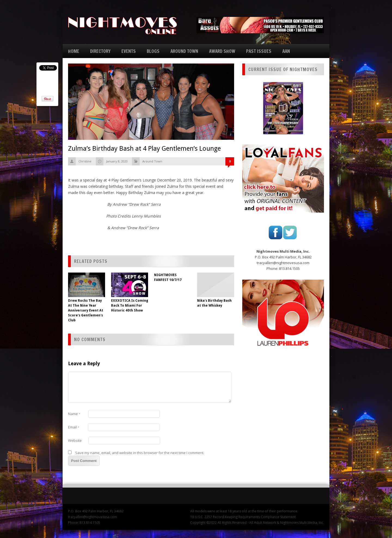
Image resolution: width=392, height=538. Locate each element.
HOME (74, 51)
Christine (85, 161)
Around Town (152, 161)
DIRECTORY (100, 51)
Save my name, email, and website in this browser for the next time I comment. (140, 453)
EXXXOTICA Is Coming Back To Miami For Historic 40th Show (130, 306)
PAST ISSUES (259, 51)
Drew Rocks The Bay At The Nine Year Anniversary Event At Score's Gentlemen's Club (86, 310)
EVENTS (129, 51)
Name (74, 414)
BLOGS (153, 51)
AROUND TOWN (184, 51)
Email (74, 427)
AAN (286, 51)
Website (75, 440)
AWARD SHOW (222, 51)
